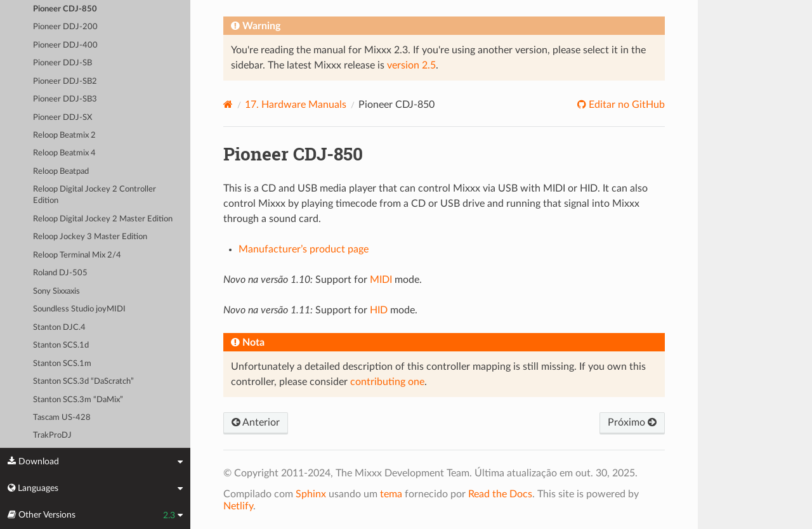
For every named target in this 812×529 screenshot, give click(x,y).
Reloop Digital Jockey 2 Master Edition (103, 219)
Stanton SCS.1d (61, 345)
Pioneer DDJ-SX (62, 118)
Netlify (238, 506)
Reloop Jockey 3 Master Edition (90, 237)
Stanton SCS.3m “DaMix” (78, 400)
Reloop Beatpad (61, 172)
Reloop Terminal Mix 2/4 (77, 255)
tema (391, 494)
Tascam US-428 (62, 418)
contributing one (387, 382)
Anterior (256, 422)
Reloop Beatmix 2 (64, 135)
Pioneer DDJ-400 (65, 45)
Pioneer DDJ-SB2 (65, 82)
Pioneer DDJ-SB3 (65, 99)
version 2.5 (411, 65)
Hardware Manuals (296, 105)
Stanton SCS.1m (62, 364)
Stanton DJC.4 (59, 328)
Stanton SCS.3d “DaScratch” (83, 382)
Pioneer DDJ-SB (62, 63)
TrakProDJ (52, 435)
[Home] (228, 104)
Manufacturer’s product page (304, 249)
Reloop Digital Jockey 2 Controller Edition (95, 195)
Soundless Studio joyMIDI (79, 309)
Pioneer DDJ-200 (65, 27)
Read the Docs (500, 494)
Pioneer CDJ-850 (65, 9)
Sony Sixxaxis (56, 291)
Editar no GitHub (625, 105)
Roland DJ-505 (60, 273)
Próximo (632, 422)
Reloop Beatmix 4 (64, 153)
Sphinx (311, 494)
